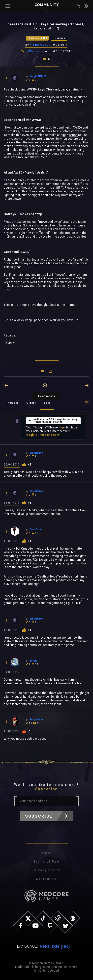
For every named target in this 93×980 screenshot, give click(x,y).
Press (46, 853)
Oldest (31, 403)
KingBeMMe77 (40, 45)
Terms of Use (47, 862)
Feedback (60, 38)
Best (47, 403)
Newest (13, 403)
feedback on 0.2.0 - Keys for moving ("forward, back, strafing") (52, 421)
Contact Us (47, 879)
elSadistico (36, 51)
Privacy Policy (47, 870)
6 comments (46, 396)
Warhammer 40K (38, 38)
